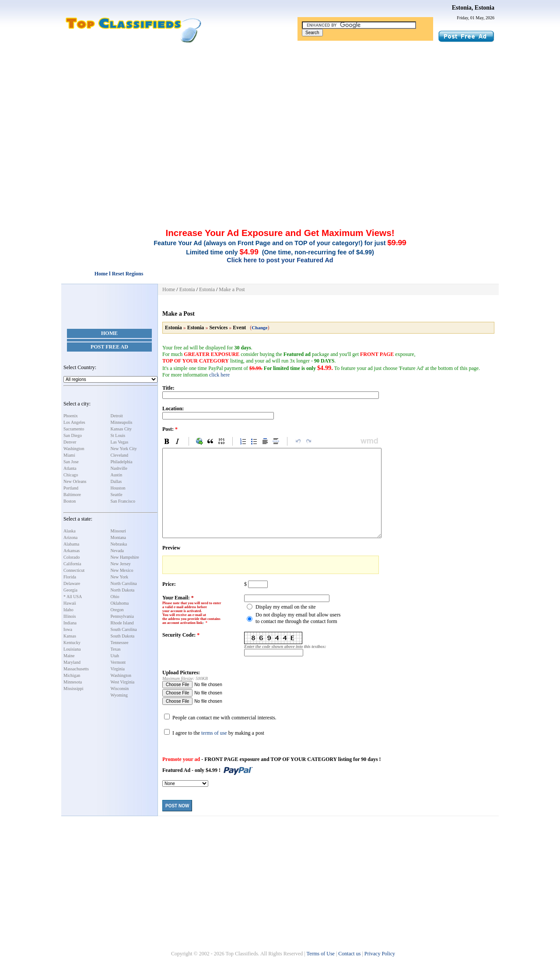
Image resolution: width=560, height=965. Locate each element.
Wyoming (119, 695)
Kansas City (121, 429)
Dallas (116, 481)
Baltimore (72, 495)
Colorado (72, 557)
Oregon (117, 610)
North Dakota (123, 590)
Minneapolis (122, 422)
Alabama (71, 544)
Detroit (117, 416)
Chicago (71, 475)
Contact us (349, 954)
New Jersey (121, 564)
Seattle (117, 495)
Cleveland (120, 455)
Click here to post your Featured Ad (280, 260)
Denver (70, 442)
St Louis (118, 435)
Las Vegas (120, 442)
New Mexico (122, 570)
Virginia (118, 669)
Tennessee (120, 643)
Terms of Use (320, 954)
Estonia (187, 289)
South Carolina (124, 629)
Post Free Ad (109, 347)
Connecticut (74, 570)
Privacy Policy (380, 954)
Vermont (118, 662)
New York (120, 577)
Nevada (117, 551)
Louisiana (72, 649)
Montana (119, 537)
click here (219, 375)
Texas (116, 649)
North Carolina (124, 583)
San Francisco (123, 501)
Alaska (70, 531)
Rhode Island (122, 623)
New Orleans (75, 481)
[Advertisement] (280, 109)
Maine (69, 656)
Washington (74, 449)
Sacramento (74, 429)
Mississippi (73, 689)
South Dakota (123, 636)
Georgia (70, 590)
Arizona (70, 537)
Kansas (70, 636)
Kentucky (72, 643)
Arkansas (72, 551)
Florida (70, 577)
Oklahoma (120, 603)
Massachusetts (76, 669)
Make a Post (232, 289)
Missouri (119, 531)
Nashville (119, 468)
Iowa (68, 629)
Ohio (115, 597)
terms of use (214, 733)
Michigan (72, 675)
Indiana (70, 623)
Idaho (68, 610)
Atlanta (70, 468)
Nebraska (119, 544)
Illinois (70, 616)
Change (259, 328)
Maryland (72, 662)
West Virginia (123, 682)
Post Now (177, 806)
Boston (70, 501)
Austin (117, 475)
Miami (69, 455)
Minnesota (73, 682)
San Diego (73, 435)
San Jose (71, 462)
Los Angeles (74, 422)
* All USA (73, 597)
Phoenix (71, 416)
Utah (115, 656)
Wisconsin (120, 689)
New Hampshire (125, 557)
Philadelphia (122, 462)
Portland (71, 488)
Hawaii (70, 603)
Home (109, 333)
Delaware (72, 583)
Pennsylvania (122, 616)
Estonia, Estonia (473, 8)
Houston (118, 488)
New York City (124, 449)
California (72, 564)
